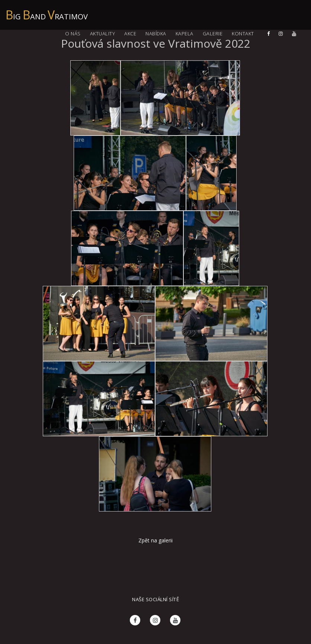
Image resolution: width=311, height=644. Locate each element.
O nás (73, 34)
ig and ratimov (47, 13)
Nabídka (156, 34)
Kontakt (243, 34)
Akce (130, 34)
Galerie (213, 34)
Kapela (185, 34)
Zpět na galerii (155, 540)
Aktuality (103, 34)
